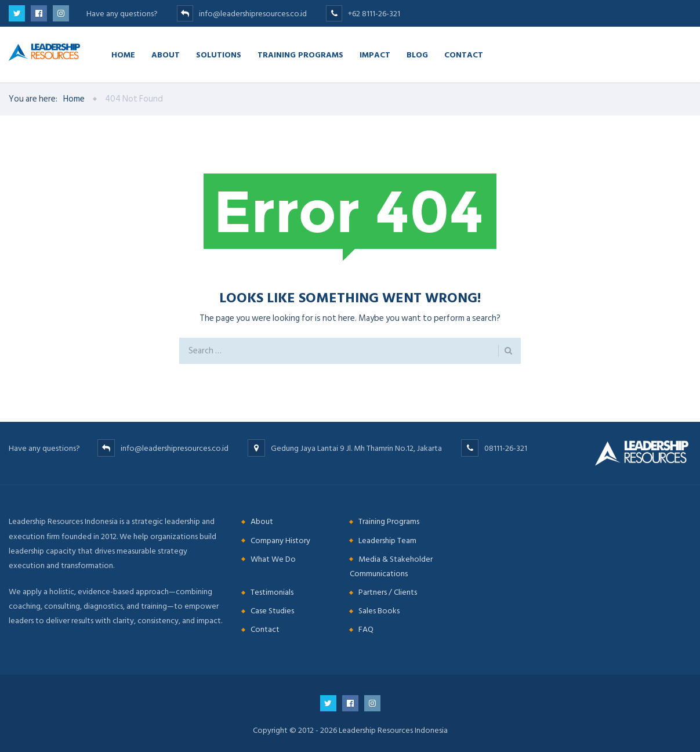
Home (123, 54)
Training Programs (300, 54)
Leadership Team (387, 540)
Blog (417, 54)
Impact (375, 54)
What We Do (273, 559)
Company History (280, 540)
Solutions (219, 54)
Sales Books (379, 611)
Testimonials (272, 592)
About (166, 54)
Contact (464, 54)
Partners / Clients (388, 592)
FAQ (366, 629)
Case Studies (272, 611)
